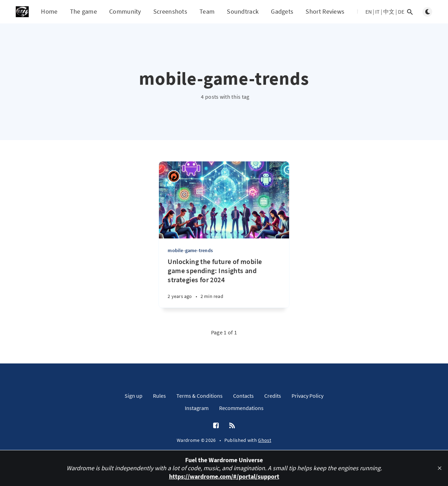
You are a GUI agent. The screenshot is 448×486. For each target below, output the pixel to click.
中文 (389, 12)
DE (401, 12)
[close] (440, 468)
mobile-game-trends (190, 250)
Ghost (265, 440)
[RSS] (232, 426)
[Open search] (410, 12)
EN (369, 12)
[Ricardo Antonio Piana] (174, 176)
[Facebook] (216, 426)
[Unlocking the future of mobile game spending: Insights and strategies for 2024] (224, 282)
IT (377, 12)
